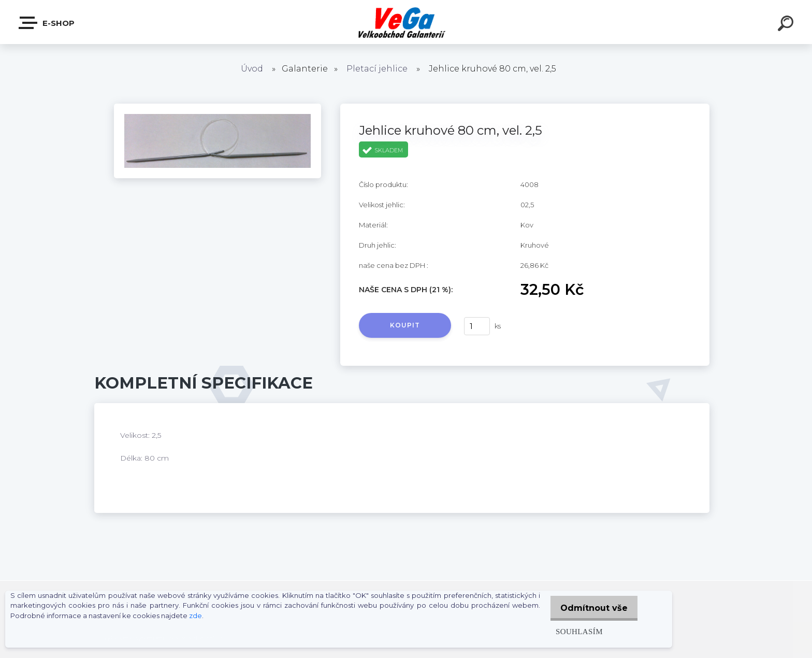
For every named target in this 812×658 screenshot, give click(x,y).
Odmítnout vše (591, 608)
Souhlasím (574, 631)
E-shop (47, 23)
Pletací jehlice (377, 69)
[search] (787, 25)
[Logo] (406, 22)
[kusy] (477, 326)
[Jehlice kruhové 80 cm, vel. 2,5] (218, 107)
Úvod (252, 69)
